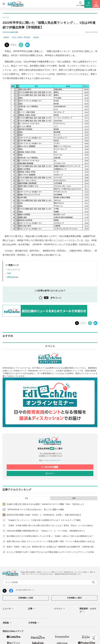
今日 (26, 498)
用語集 (7, 623)
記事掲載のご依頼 (26, 598)
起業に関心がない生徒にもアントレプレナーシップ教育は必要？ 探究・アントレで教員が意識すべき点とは (51, 541)
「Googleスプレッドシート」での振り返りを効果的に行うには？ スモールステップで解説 (44, 520)
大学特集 (34, 623)
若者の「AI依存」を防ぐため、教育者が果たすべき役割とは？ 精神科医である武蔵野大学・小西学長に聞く (51, 547)
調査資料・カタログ (88, 610)
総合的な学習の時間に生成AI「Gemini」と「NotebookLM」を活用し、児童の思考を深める (44, 515)
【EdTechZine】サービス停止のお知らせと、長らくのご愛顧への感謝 (35, 509)
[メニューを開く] (4, 4)
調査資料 (6, 37)
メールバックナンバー (50, 460)
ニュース (8, 609)
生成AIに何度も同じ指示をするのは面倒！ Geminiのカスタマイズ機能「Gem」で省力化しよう (46, 504)
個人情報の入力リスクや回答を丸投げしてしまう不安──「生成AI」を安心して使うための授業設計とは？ (50, 536)
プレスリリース (14, 270)
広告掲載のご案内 (74, 598)
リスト (13, 45)
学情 (9, 273)
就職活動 (36, 37)
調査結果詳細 (13, 277)
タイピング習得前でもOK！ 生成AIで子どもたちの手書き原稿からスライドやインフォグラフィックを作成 (50, 552)
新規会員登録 (49, 467)
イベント (60, 609)
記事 (32, 609)
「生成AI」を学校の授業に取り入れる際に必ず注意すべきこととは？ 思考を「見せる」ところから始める (50, 525)
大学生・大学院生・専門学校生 (21, 37)
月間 (74, 498)
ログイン (50, 473)
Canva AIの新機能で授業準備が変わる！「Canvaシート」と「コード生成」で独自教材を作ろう (46, 531)
